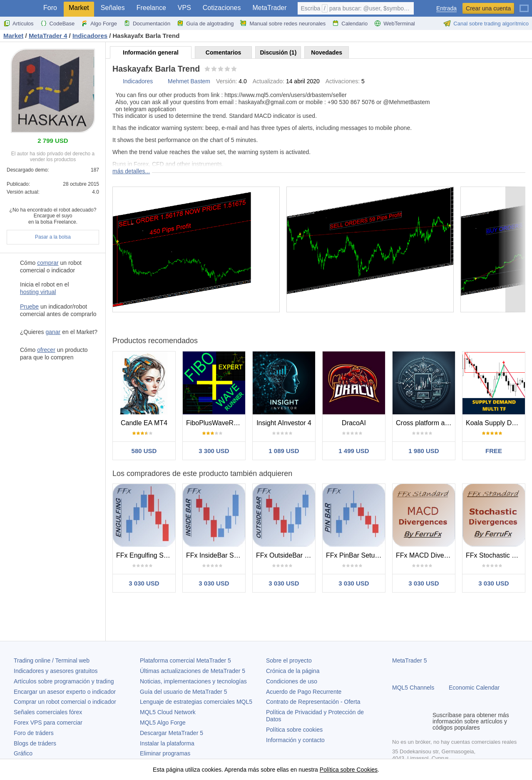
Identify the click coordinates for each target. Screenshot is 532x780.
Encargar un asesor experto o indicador (65, 692)
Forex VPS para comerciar (48, 723)
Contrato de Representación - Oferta (313, 702)
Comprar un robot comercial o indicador (65, 702)
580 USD (144, 451)
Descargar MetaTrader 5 (172, 733)
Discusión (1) (278, 52)
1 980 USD (424, 451)
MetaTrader (269, 8)
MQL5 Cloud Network (168, 712)
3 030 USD (144, 583)
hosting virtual (38, 292)
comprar (48, 263)
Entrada (446, 9)
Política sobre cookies (294, 730)
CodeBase (58, 23)
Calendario (350, 23)
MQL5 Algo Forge (163, 723)
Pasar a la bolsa (53, 237)
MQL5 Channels (413, 688)
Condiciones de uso (292, 681)
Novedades (327, 52)
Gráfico (23, 753)
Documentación (147, 23)
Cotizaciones (222, 8)
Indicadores (138, 81)
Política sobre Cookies (349, 770)
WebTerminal (395, 23)
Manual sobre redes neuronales (283, 23)
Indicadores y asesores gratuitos (56, 671)
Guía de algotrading (205, 23)
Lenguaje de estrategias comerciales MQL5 (196, 702)
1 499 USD (354, 451)
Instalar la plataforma (167, 743)
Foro (50, 8)
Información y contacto (295, 740)
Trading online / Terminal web (52, 660)
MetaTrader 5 (410, 660)
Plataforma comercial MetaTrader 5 (185, 660)
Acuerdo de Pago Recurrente (304, 692)
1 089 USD (284, 451)
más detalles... (131, 171)
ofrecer (46, 350)
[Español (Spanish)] (524, 5)
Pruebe (29, 307)
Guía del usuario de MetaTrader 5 (184, 692)
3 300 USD (214, 451)
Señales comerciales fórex (48, 712)
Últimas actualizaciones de (193, 671)
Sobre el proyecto (289, 660)
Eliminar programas (165, 753)
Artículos (19, 23)
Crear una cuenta (488, 8)
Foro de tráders (34, 733)
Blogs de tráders (35, 743)
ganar (53, 332)
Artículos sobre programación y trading (64, 681)
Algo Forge (99, 23)
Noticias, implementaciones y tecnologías (193, 681)
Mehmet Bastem (189, 81)
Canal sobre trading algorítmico (486, 23)
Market (79, 8)
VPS (184, 8)
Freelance (151, 8)
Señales (113, 8)
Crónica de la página (293, 671)
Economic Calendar (474, 688)
